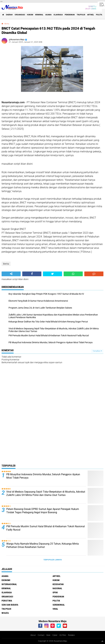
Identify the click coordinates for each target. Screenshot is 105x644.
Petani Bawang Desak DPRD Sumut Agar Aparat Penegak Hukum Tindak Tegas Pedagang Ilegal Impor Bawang (43, 511)
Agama (48, 15)
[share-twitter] (52, 274)
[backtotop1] (102, 641)
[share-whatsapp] (73, 274)
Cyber (55, 635)
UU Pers (63, 635)
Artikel (91, 15)
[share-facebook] (32, 274)
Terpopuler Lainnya (53, 560)
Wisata (5, 613)
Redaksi (71, 635)
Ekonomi (6, 580)
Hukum (30, 15)
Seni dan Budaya (10, 605)
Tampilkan (97, 351)
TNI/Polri (81, 15)
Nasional (57, 588)
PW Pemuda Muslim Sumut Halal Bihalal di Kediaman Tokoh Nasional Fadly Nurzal (46, 528)
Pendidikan (70, 15)
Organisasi (20, 15)
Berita (7, 24)
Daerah (9, 15)
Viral (55, 609)
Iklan (48, 635)
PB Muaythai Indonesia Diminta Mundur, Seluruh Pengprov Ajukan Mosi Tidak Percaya (43, 476)
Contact (41, 635)
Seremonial (59, 605)
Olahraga (58, 15)
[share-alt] (11, 274)
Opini (55, 592)
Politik (99, 15)
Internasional (9, 584)
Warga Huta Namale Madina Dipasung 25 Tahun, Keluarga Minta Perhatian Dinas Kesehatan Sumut (43, 545)
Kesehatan (58, 584)
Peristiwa (7, 601)
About (33, 635)
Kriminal (39, 15)
